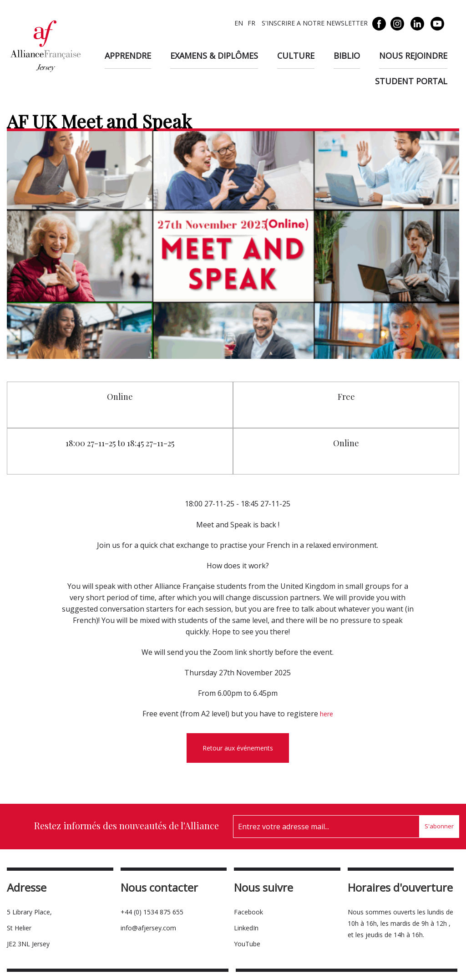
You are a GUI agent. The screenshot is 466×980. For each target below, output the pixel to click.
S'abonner (439, 826)
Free (346, 397)
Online (120, 397)
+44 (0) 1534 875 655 (152, 912)
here (327, 714)
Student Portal (411, 81)
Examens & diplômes (214, 56)
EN (239, 23)
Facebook (248, 912)
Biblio (347, 56)
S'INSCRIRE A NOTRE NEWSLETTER (314, 23)
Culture (296, 56)
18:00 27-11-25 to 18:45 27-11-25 (120, 443)
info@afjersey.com (148, 928)
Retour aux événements (238, 748)
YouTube (247, 944)
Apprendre (128, 56)
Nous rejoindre (413, 56)
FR (251, 23)
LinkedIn (246, 928)
